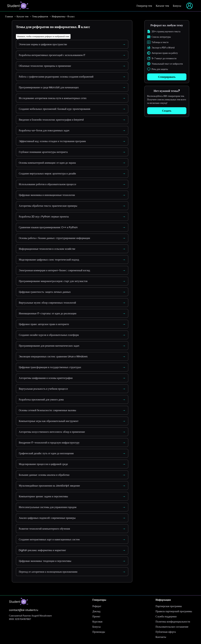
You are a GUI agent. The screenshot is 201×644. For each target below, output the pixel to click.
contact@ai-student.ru (24, 610)
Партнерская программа (169, 606)
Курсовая (97, 622)
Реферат (97, 606)
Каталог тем (162, 6)
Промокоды (99, 632)
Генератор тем (144, 6)
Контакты (161, 637)
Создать (167, 111)
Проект (96, 616)
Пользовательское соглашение (172, 627)
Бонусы (177, 6)
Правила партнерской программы (174, 611)
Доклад (96, 611)
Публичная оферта (166, 632)
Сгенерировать (167, 77)
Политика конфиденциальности (173, 622)
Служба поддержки (166, 616)
